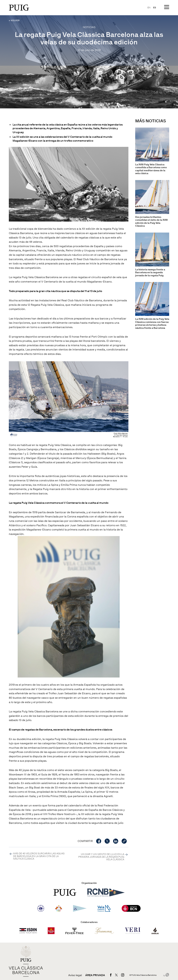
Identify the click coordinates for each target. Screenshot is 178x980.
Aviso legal (75, 975)
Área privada (95, 975)
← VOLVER (14, 20)
